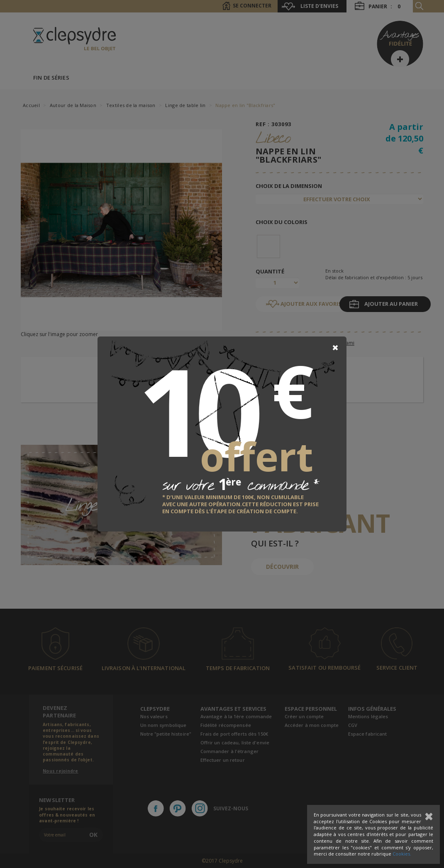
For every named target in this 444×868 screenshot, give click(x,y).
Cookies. (402, 854)
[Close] (335, 348)
